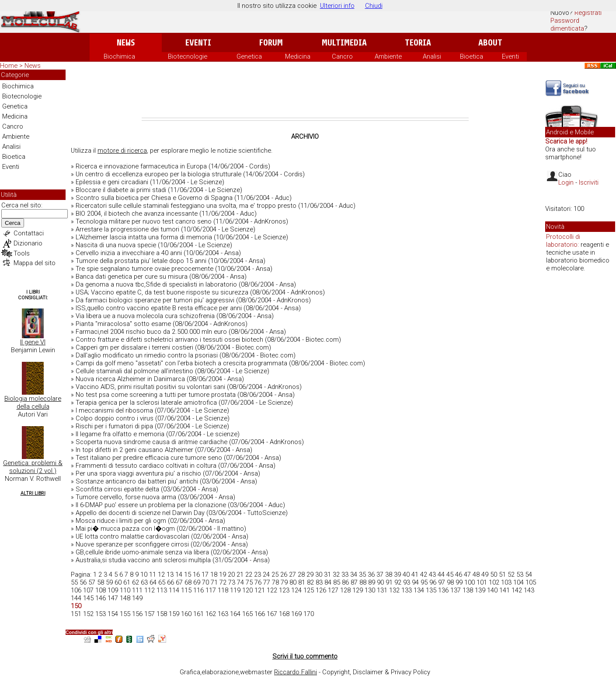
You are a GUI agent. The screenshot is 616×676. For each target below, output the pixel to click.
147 (113, 598)
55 (74, 582)
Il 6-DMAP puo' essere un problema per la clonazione (151, 505)
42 (424, 574)
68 (188, 582)
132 (394, 590)
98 (450, 582)
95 (424, 582)
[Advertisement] (305, 94)
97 (442, 582)
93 (407, 582)
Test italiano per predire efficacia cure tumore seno (149, 458)
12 (161, 574)
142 (517, 590)
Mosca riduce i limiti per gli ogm (121, 521)
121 (260, 590)
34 (354, 574)
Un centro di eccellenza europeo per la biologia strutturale (158, 174)
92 (398, 582)
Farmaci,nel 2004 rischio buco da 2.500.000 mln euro (151, 332)
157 (150, 614)
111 (137, 590)
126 (321, 590)
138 (468, 590)
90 (380, 582)
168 (284, 614)
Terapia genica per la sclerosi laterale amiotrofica (146, 403)
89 (372, 582)
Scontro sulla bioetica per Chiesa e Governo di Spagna (154, 198)
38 (389, 574)
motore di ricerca (122, 151)
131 (382, 590)
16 (196, 574)
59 (109, 582)
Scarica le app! (566, 141)
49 (485, 574)
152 (88, 614)
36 (371, 574)
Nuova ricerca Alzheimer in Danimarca (130, 379)
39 (397, 574)
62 (136, 582)
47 (467, 574)
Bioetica (472, 56)
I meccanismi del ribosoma (114, 410)
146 (101, 598)
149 (137, 598)
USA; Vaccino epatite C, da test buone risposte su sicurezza (162, 292)
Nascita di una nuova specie (116, 245)
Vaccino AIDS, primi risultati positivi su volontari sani (150, 387)
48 (476, 574)
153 (101, 614)
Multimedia (344, 43)
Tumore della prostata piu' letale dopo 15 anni (141, 261)
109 (113, 590)
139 (480, 590)
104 (519, 582)
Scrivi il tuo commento (305, 656)
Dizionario (28, 243)
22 (249, 574)
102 (494, 582)
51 (502, 574)
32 (336, 574)
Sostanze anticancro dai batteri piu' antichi (137, 481)
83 (319, 582)
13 (170, 574)
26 (284, 574)
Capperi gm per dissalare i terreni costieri (134, 347)
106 (76, 590)
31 (327, 574)
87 (354, 582)
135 (431, 590)
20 (231, 574)
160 (186, 614)
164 (235, 614)
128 (345, 590)
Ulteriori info (337, 6)
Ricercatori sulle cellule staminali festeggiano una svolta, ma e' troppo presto (186, 206)
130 (370, 590)
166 (260, 614)
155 (125, 614)
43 (432, 574)
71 (214, 582)
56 (83, 582)
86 (345, 582)
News (126, 43)
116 (198, 590)
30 (319, 574)
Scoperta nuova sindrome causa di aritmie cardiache (151, 442)
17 (205, 574)
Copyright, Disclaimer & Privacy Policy (376, 672)
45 (450, 574)
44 (441, 574)
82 (310, 582)
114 (174, 590)
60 (118, 582)
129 (358, 590)
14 (179, 574)
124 (296, 590)
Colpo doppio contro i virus (115, 418)
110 (125, 590)
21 (240, 574)
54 (529, 574)
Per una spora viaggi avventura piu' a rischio (138, 473)
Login (566, 182)
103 (506, 582)
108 (101, 590)
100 (470, 582)
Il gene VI (33, 342)
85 (337, 582)
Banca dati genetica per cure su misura (132, 277)
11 (153, 574)
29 (310, 574)
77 (267, 582)
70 (205, 582)
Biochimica (119, 56)
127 (333, 590)
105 (531, 582)
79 (284, 582)
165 (247, 614)
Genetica (249, 56)
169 (296, 614)
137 (456, 590)
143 (529, 590)
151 (76, 614)
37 (380, 574)
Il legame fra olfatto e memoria (120, 434)
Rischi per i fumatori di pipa (114, 426)
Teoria (418, 43)
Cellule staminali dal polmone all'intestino (134, 371)
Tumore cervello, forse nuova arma (126, 497)
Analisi (432, 56)
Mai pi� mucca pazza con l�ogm (125, 529)
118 (223, 590)
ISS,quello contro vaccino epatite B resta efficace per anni (159, 308)
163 (223, 614)
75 (249, 582)
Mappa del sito (35, 263)
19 (223, 574)
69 (197, 582)
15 (188, 574)
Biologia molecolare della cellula (33, 403)
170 (309, 614)
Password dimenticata (567, 25)
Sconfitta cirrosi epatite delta (117, 489)
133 (407, 590)
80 (293, 582)
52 (511, 574)
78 (275, 582)
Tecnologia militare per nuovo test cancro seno (144, 221)
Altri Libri (33, 493)
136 (443, 590)
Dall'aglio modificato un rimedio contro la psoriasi (147, 355)
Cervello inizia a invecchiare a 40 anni (129, 253)
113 (162, 590)
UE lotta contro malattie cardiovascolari (132, 536)
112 (150, 590)
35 (362, 574)
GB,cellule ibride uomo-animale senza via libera (142, 552)
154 (113, 614)
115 (186, 590)
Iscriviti (589, 182)
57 (92, 582)
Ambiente (388, 56)
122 (272, 590)
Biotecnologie (188, 56)
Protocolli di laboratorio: (563, 241)
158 (162, 614)
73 (232, 582)
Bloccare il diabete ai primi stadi (121, 190)
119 (235, 590)
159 (174, 614)
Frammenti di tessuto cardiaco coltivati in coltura (146, 466)
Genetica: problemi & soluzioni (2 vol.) (33, 467)
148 (125, 598)
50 (494, 574)
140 (492, 590)
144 (76, 598)
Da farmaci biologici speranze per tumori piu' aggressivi (155, 300)
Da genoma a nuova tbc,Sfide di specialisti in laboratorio (156, 284)
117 (211, 590)
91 (389, 582)
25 (275, 574)
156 (137, 614)
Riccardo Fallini (296, 672)
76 (258, 582)
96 (433, 582)
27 (292, 574)
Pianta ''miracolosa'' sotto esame (123, 324)
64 (153, 582)
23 (258, 574)
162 (211, 614)
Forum (271, 43)
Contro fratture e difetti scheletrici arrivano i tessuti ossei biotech (169, 340)
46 (459, 574)
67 (179, 582)
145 (88, 598)
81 (302, 582)
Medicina (298, 56)
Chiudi (374, 6)
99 (459, 582)
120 (247, 590)
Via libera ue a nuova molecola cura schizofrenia (145, 316)
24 (266, 574)
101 (482, 582)
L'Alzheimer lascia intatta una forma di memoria (144, 237)
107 (88, 590)
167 (272, 614)
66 (171, 582)
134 (419, 590)
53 (520, 574)
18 (214, 574)
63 (144, 582)
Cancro (342, 56)
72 (223, 582)
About (490, 43)
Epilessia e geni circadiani (112, 182)
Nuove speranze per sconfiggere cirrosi (132, 544)
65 (162, 582)
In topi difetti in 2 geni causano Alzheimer (134, 450)
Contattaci (29, 233)
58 (101, 582)
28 (301, 574)
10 (144, 574)
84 (328, 582)
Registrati (588, 13)
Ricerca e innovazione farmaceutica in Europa (141, 166)
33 (345, 574)
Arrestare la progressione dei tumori (127, 229)
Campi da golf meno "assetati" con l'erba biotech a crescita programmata (181, 363)
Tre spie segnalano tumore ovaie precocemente (144, 269)
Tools (22, 253)
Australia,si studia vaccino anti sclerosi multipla (143, 560)
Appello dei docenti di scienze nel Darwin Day (140, 513)
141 (505, 590)
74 (240, 582)
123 (284, 590)
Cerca (13, 223)
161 (198, 614)
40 (406, 574)
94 (415, 582)
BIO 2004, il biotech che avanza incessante (137, 214)
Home (9, 66)
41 (415, 574)
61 (127, 582)
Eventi (198, 43)
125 (309, 590)
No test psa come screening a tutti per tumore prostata (156, 395)
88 (363, 582)
